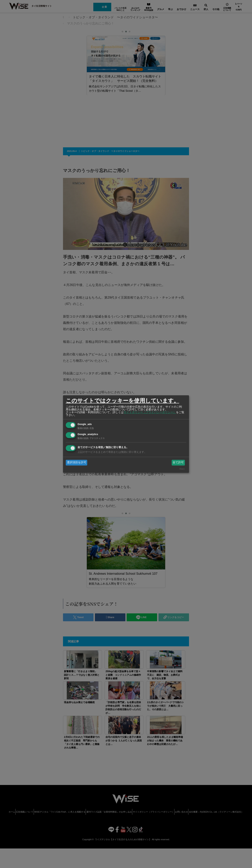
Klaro (182, 469)
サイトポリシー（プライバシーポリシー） (150, 412)
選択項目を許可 (77, 462)
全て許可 (178, 462)
